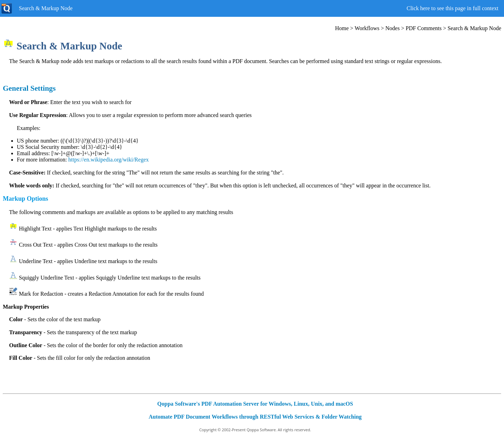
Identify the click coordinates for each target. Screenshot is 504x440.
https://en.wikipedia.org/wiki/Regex (108, 160)
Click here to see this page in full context (453, 8)
